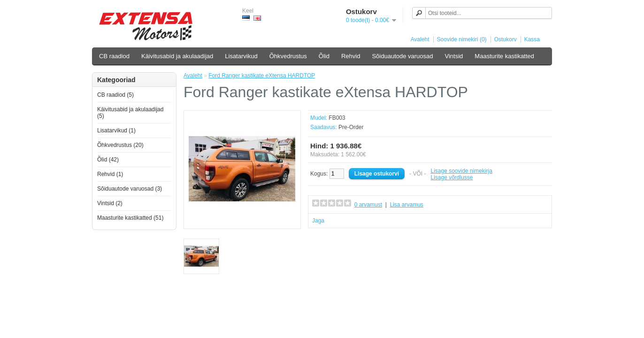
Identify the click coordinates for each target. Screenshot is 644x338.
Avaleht (420, 39)
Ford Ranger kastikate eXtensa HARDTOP (262, 76)
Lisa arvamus (406, 205)
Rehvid (351, 56)
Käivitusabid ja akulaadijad (177, 56)
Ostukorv (506, 39)
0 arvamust (368, 205)
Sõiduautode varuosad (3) (130, 189)
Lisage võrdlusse (452, 177)
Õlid (324, 56)
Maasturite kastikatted (504, 56)
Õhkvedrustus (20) (120, 145)
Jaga (318, 221)
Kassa (532, 39)
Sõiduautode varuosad (402, 56)
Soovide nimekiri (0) (462, 39)
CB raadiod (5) (115, 95)
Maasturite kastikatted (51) (130, 218)
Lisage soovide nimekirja (461, 171)
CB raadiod (114, 56)
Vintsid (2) (110, 203)
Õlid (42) (108, 160)
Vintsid (454, 56)
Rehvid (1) (110, 174)
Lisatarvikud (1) (116, 131)
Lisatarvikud (241, 56)
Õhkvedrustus (288, 56)
